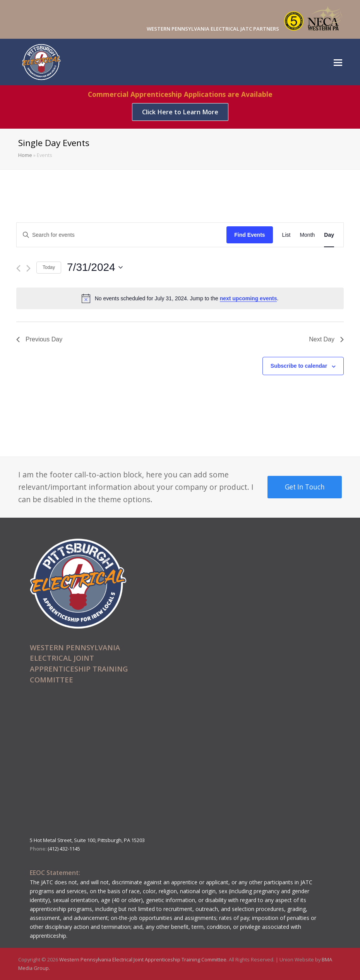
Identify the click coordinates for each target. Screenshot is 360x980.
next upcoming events (249, 298)
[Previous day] (18, 268)
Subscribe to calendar (299, 366)
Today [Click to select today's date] (49, 267)
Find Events (249, 235)
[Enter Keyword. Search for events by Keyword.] (122, 235)
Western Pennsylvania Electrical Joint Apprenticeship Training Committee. (144, 959)
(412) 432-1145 (64, 849)
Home (25, 155)
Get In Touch (305, 487)
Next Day (326, 339)
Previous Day (39, 339)
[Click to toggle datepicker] (95, 267)
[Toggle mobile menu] (338, 62)
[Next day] (28, 268)
